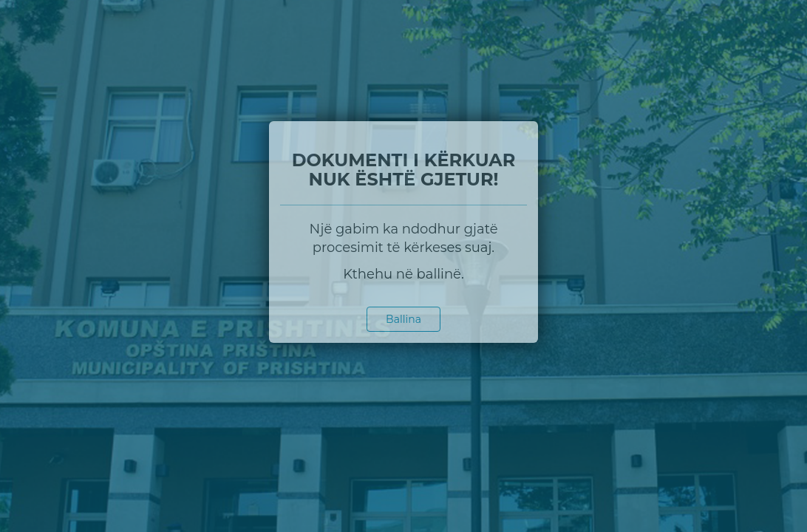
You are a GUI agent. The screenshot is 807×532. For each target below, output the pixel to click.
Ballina (403, 319)
